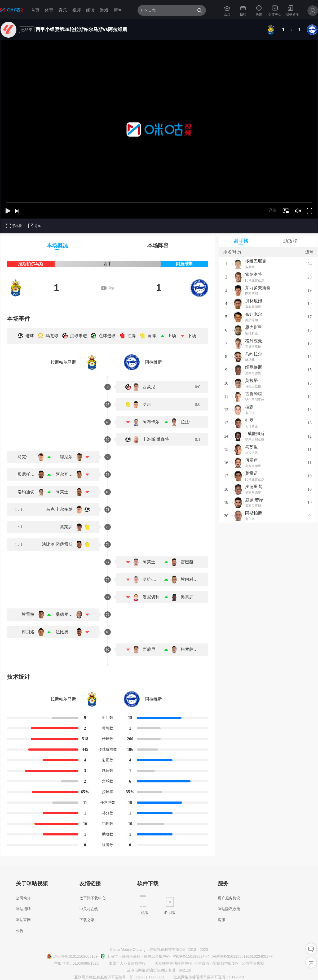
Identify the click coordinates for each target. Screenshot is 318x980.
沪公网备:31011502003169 (72, 957)
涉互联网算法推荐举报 (170, 964)
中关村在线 (89, 909)
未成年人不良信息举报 (124, 964)
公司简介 (23, 898)
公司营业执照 (253, 963)
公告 (20, 931)
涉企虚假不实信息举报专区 (217, 963)
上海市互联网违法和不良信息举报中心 (135, 957)
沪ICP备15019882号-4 (191, 956)
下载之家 (87, 920)
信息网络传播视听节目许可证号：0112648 (206, 977)
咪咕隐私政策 (229, 909)
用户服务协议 (229, 898)
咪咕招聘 (23, 909)
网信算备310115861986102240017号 (243, 956)
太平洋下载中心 (92, 898)
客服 (222, 920)
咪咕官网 (23, 920)
